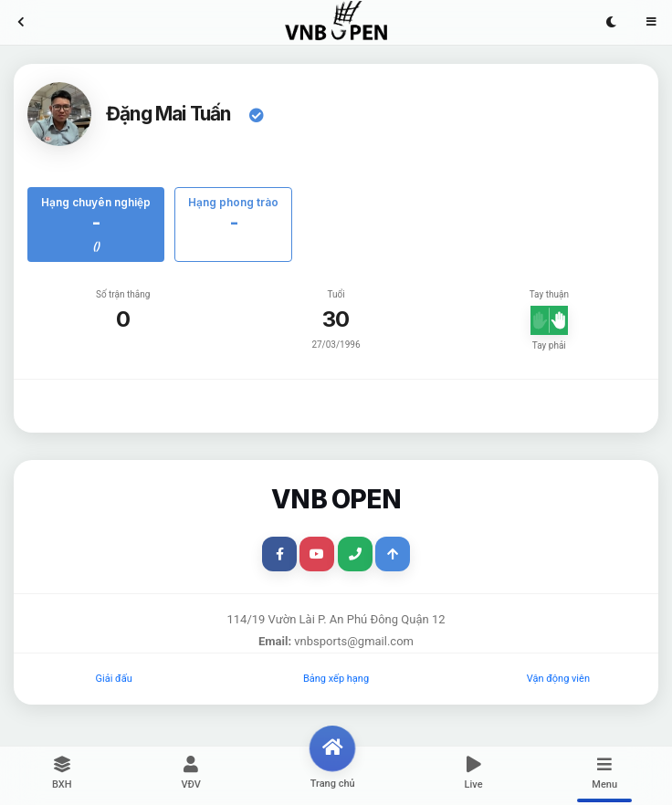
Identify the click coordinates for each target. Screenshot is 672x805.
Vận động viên (558, 679)
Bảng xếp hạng (336, 679)
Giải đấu (114, 679)
